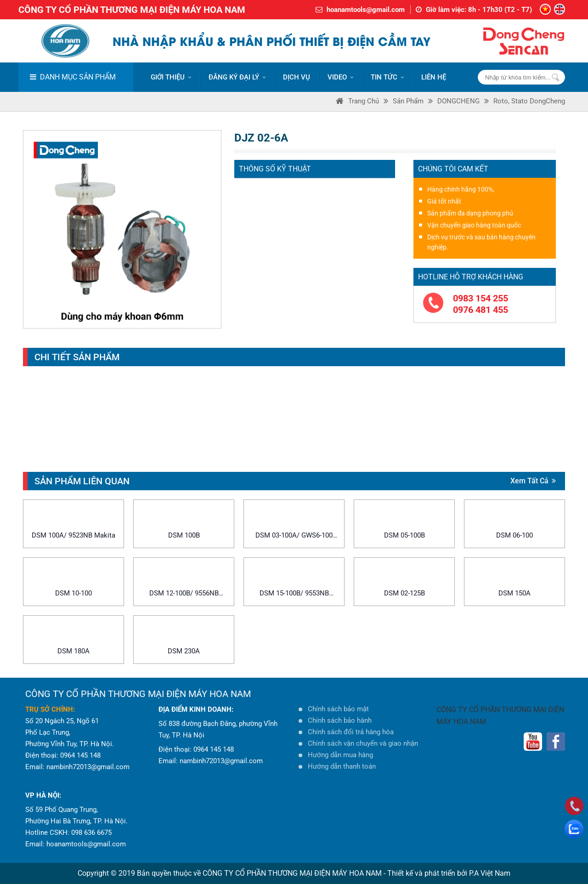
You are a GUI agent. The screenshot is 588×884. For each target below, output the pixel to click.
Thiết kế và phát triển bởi (427, 873)
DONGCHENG (458, 101)
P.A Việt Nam (490, 873)
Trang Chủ (364, 101)
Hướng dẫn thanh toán (342, 766)
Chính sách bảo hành (340, 720)
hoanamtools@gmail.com (366, 10)
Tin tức (387, 77)
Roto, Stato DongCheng (529, 101)
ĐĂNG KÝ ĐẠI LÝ (237, 77)
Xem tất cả (533, 481)
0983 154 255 (481, 298)
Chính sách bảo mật (338, 709)
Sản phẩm (408, 101)
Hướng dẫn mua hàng (340, 755)
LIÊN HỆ (434, 77)
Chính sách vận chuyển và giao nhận (363, 743)
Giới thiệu (171, 77)
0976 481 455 (481, 310)
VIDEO (340, 77)
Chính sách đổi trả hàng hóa (351, 732)
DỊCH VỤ (297, 77)
